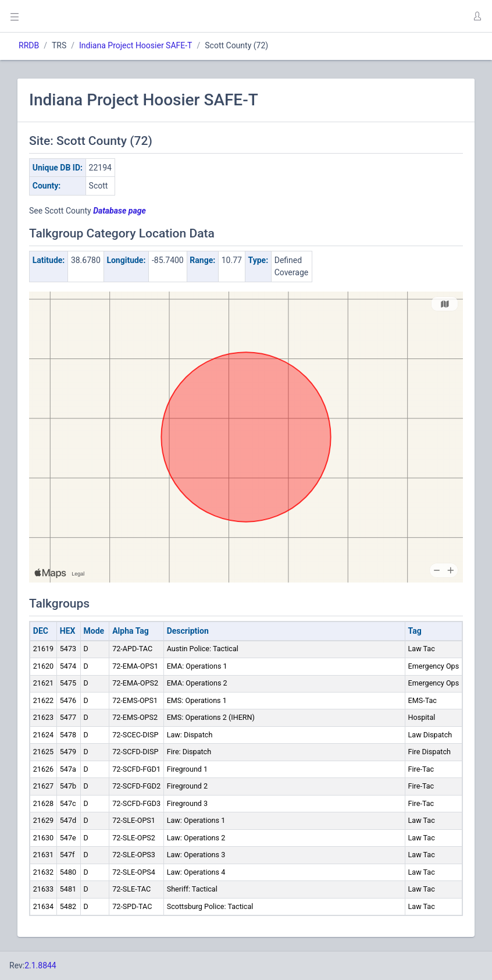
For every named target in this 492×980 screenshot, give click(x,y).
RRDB (29, 45)
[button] (477, 16)
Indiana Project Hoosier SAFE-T (136, 45)
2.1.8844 (40, 965)
